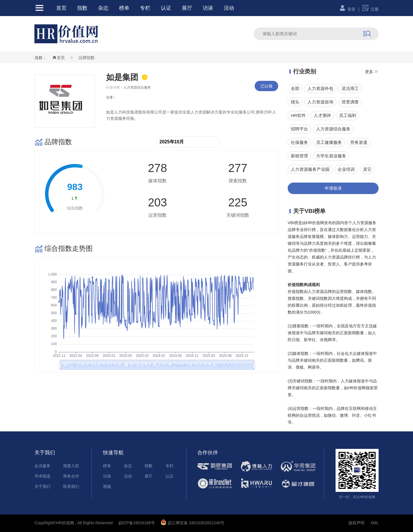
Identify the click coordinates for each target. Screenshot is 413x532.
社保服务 (299, 142)
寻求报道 (42, 476)
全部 (295, 88)
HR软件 (298, 115)
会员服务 (42, 466)
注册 (370, 9)
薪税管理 (299, 156)
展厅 (187, 8)
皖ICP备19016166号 (137, 523)
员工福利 (348, 115)
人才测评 (322, 115)
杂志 (103, 8)
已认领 (266, 86)
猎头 (295, 102)
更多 (372, 72)
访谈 (208, 8)
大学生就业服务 (331, 156)
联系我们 (71, 486)
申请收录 (333, 188)
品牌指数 (87, 58)
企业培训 (346, 169)
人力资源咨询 (320, 102)
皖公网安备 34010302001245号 (192, 523)
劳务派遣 (359, 142)
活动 (229, 8)
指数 (82, 8)
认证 (166, 8)
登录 (347, 9)
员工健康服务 (329, 142)
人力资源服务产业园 (310, 169)
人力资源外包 (320, 88)
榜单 (124, 8)
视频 (107, 486)
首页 (61, 8)
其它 (367, 169)
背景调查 (350, 102)
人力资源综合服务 (333, 129)
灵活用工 (350, 88)
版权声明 (356, 523)
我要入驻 (71, 466)
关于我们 (42, 486)
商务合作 (71, 476)
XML (374, 523)
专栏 (145, 8)
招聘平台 (299, 129)
